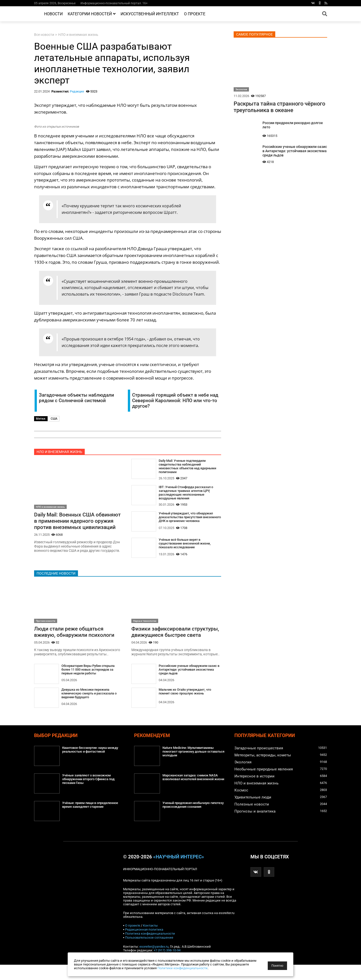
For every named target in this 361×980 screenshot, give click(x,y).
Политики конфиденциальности (183, 968)
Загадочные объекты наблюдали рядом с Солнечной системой (76, 398)
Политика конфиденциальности (150, 949)
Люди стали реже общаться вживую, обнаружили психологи (76, 640)
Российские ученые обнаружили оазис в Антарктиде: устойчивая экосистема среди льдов (186, 685)
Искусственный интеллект (150, 14)
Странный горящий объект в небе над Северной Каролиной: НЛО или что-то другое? (175, 401)
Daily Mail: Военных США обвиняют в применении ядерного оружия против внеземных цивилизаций (67, 524)
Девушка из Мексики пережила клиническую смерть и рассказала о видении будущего (92, 703)
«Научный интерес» (179, 872)
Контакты (150, 941)
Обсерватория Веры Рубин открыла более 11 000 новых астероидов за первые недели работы (91, 679)
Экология (241, 89)
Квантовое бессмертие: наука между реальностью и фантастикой (94, 765)
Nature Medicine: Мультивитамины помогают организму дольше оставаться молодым (191, 768)
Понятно (277, 966)
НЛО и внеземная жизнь (78, 35)
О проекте (195, 14)
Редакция (77, 92)
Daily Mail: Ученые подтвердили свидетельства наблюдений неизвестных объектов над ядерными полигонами (185, 467)
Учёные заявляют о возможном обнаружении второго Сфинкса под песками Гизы (92, 795)
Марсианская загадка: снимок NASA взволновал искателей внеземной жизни (193, 795)
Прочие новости (46, 629)
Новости (53, 14)
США (54, 419)
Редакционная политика (144, 945)
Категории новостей (92, 14)
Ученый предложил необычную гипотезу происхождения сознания (192, 821)
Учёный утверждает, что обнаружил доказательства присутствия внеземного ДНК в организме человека (189, 524)
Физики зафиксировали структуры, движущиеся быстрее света (175, 643)
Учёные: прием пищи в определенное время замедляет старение (94, 821)
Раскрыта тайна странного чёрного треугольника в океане (279, 107)
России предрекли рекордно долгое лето (293, 125)
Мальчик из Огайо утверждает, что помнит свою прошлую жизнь (188, 707)
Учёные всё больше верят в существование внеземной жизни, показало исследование (187, 550)
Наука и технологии (145, 629)
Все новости (44, 35)
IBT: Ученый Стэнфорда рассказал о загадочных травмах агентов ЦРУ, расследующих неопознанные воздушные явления (189, 496)
